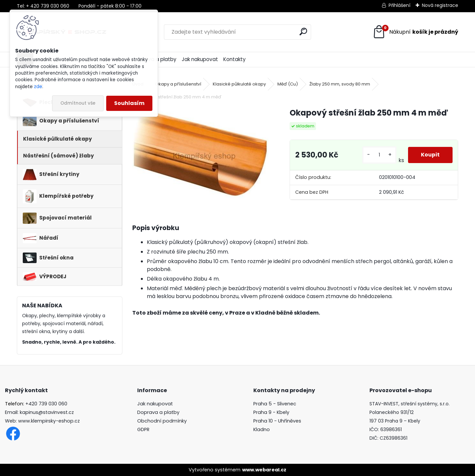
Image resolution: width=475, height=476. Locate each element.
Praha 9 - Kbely (271, 412)
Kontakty (235, 59)
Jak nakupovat (200, 59)
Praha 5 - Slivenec (275, 404)
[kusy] (379, 155)
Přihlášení (399, 5)
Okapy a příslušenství (178, 84)
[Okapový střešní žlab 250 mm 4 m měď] (200, 153)
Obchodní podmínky (162, 421)
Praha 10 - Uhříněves (277, 421)
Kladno (262, 429)
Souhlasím (129, 103)
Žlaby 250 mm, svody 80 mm (340, 84)
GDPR (143, 429)
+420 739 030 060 (46, 404)
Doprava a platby (158, 412)
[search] (303, 32)
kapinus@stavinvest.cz (47, 412)
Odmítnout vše (78, 103)
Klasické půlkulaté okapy (239, 84)
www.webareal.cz (264, 470)
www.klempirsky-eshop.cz (49, 421)
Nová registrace (440, 5)
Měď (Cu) (288, 84)
